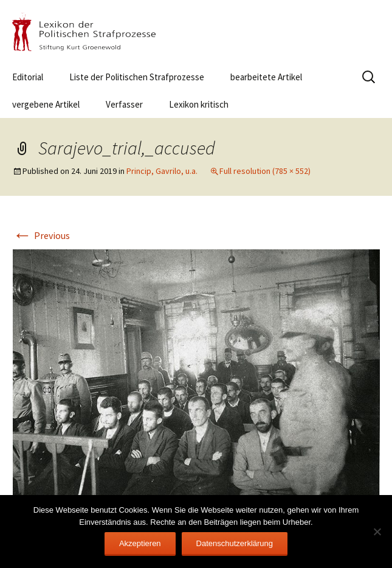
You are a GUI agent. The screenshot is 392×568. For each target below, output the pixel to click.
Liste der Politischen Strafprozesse (137, 77)
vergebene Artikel (46, 104)
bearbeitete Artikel (266, 77)
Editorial (28, 77)
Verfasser (124, 104)
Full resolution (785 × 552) (265, 171)
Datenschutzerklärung (235, 543)
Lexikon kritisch (199, 104)
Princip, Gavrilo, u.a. (162, 171)
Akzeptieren (140, 543)
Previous (41, 235)
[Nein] (377, 532)
